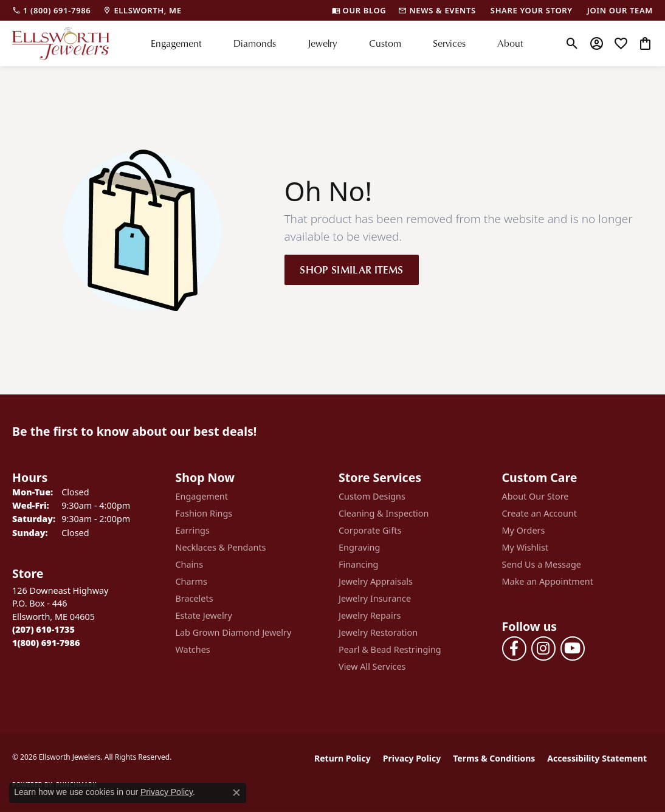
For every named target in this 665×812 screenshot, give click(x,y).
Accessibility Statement (597, 758)
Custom (385, 43)
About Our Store (536, 496)
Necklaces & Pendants (221, 547)
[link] (51, 10)
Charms (191, 581)
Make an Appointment (548, 581)
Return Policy (343, 758)
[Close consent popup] (236, 793)
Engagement (176, 43)
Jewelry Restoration (378, 632)
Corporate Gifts (370, 530)
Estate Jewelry (204, 615)
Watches (193, 649)
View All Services (372, 666)
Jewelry (322, 43)
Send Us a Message (542, 564)
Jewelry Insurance (375, 598)
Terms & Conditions (494, 758)
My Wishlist (525, 547)
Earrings (193, 530)
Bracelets (195, 598)
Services (449, 43)
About (510, 43)
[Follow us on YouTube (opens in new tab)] (573, 649)
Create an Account (539, 513)
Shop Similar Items (351, 269)
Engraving (359, 547)
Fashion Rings (204, 513)
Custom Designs (372, 496)
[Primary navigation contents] (337, 43)
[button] (572, 43)
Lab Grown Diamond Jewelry (234, 632)
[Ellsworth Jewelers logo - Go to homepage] (61, 43)
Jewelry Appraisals (376, 581)
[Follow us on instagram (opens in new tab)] (543, 649)
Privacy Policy (412, 758)
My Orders (524, 530)
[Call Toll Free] (46, 643)
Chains (190, 564)
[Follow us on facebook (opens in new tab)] (514, 649)
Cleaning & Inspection (384, 513)
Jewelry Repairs (370, 615)
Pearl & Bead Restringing (390, 649)
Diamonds (255, 43)
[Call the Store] (43, 629)
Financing (358, 564)
